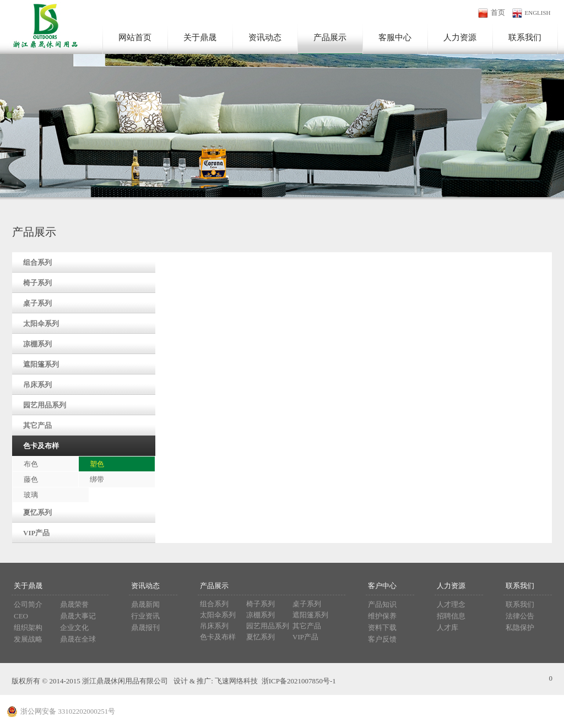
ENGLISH (538, 13)
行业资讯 (145, 616)
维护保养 (382, 616)
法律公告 (520, 616)
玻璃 (31, 495)
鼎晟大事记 (78, 616)
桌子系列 (37, 303)
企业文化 (74, 628)
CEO (21, 616)
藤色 (31, 479)
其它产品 (37, 425)
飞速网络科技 (236, 681)
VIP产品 (36, 533)
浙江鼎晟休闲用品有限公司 (42, 24)
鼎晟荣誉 (74, 604)
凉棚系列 (37, 344)
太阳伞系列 (41, 324)
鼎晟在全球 (78, 639)
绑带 (97, 479)
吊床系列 (37, 385)
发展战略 (28, 639)
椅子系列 (37, 283)
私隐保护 (520, 628)
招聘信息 (451, 616)
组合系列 (37, 262)
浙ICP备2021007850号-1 (299, 681)
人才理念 (451, 604)
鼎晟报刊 (145, 628)
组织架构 (28, 628)
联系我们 (520, 604)
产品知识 (382, 604)
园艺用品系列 (45, 405)
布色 (31, 464)
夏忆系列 (37, 512)
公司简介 (28, 604)
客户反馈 (382, 639)
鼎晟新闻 (145, 604)
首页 (498, 12)
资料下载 (382, 628)
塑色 (97, 464)
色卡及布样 (41, 446)
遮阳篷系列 (41, 364)
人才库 (448, 628)
